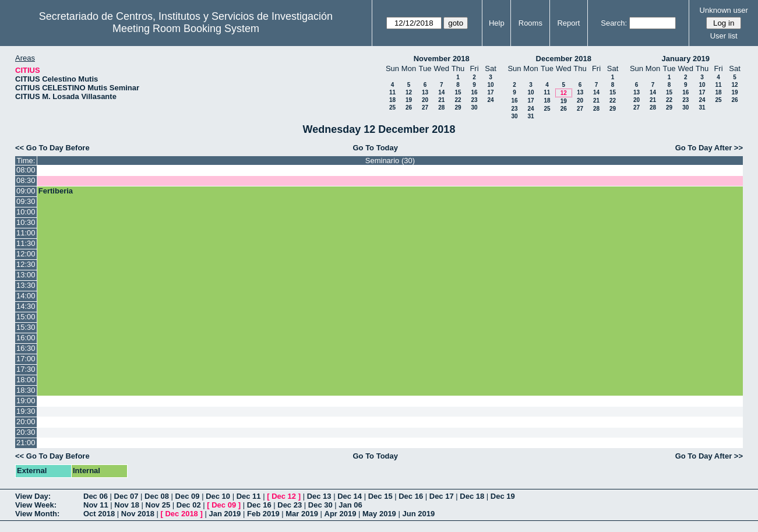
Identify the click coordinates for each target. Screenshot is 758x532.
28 (441, 108)
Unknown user (724, 10)
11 (392, 92)
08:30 (26, 180)
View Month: (37, 514)
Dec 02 (189, 505)
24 (490, 100)
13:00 (26, 275)
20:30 (26, 432)
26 (409, 108)
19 (409, 100)
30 (474, 108)
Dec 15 (380, 496)
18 (392, 100)
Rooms (530, 23)
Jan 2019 (225, 514)
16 (474, 92)
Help (497, 23)
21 (441, 100)
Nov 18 (127, 505)
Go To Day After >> (709, 148)
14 (441, 92)
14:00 (26, 296)
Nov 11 (96, 505)
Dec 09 (188, 496)
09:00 (26, 191)
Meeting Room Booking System (186, 29)
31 (530, 116)
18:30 (26, 390)
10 (490, 85)
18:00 (26, 380)
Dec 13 (319, 496)
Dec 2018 (181, 514)
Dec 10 (218, 496)
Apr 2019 (341, 514)
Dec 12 (284, 496)
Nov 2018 (138, 514)
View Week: (36, 505)
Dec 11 (249, 496)
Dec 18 (472, 496)
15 (458, 92)
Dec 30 (320, 505)
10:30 (26, 222)
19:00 (26, 401)
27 (425, 108)
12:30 (26, 264)
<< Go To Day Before (52, 148)
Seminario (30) (390, 161)
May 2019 (379, 514)
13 (425, 92)
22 (458, 100)
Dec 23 (290, 505)
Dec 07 (126, 496)
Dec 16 (411, 496)
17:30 (26, 369)
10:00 (26, 212)
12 (409, 92)
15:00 (26, 317)
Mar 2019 (302, 514)
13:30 (26, 285)
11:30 (26, 243)
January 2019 (686, 59)
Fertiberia (56, 191)
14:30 (26, 306)
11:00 (26, 233)
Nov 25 (158, 505)
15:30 (26, 327)
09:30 (26, 201)
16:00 (26, 338)
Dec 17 (442, 496)
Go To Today (375, 148)
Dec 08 (157, 496)
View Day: (33, 496)
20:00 (26, 422)
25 (392, 108)
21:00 (26, 443)
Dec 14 (350, 496)
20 (425, 100)
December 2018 (564, 59)
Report (568, 23)
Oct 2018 (99, 514)
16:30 (26, 348)
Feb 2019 (263, 514)
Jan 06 (350, 505)
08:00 (26, 170)
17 (490, 92)
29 (458, 108)
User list (724, 36)
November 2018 (442, 59)
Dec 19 (503, 496)
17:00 (26, 359)
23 (474, 100)
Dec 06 (96, 496)
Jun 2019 (418, 514)
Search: (614, 23)
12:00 (26, 254)
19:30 (26, 411)
